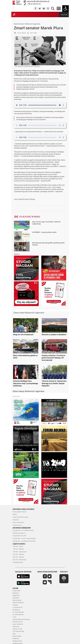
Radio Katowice (19, 24)
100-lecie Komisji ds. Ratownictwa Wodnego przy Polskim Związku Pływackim (54, 383)
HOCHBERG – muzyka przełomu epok (44, 232)
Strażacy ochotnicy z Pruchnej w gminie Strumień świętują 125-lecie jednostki (53, 358)
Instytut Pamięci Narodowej (20, 517)
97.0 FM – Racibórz (18, 549)
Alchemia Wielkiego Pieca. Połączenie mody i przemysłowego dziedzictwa (26, 383)
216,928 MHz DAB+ (18, 562)
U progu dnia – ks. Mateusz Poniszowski (24, 541)
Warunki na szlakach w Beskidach (54, 335)
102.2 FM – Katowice (18, 557)
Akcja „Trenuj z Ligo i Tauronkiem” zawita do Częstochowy (46, 223)
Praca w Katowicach (18, 522)
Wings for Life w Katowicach (23, 335)
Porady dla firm (17, 525)
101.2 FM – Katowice (18, 554)
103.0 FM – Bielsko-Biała (19, 559)
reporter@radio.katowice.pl (38, 1)
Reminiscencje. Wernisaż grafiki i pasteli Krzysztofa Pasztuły (48, 244)
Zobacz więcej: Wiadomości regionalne (28, 391)
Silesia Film (16, 519)
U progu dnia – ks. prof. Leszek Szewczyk (24, 538)
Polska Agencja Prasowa (19, 511)
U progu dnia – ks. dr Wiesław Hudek (23, 530)
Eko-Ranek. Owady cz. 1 (19, 533)
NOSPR (15, 514)
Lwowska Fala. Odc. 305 (19, 535)
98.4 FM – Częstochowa (20, 551)
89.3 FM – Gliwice (18, 546)
